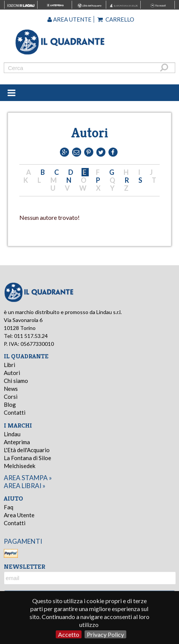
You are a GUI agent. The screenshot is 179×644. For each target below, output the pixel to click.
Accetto (69, 634)
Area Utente (19, 515)
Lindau (12, 434)
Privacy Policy (105, 634)
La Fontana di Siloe (27, 458)
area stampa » (28, 478)
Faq (9, 507)
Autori (12, 373)
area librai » (25, 486)
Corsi (11, 397)
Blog (10, 404)
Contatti (15, 412)
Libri (9, 365)
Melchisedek (20, 466)
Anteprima (17, 442)
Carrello (116, 19)
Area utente (69, 19)
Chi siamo (16, 381)
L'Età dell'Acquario (27, 450)
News (11, 389)
